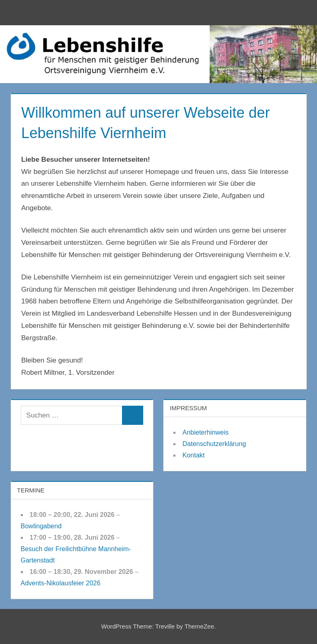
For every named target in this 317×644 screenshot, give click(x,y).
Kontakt (193, 455)
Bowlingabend (41, 526)
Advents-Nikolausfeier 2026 (61, 583)
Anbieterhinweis (205, 432)
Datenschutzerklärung (214, 444)
